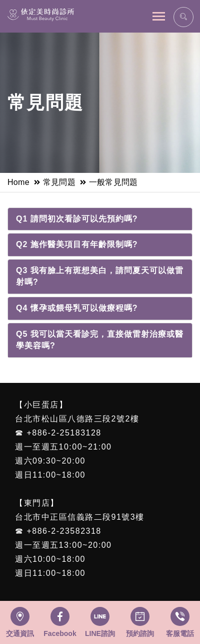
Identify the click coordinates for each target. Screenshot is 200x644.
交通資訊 (20, 633)
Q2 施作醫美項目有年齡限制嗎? (77, 244)
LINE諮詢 (100, 633)
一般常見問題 (113, 182)
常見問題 (59, 182)
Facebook (60, 633)
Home (18, 182)
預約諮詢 (140, 633)
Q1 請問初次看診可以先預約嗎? (77, 219)
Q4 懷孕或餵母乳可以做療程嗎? (77, 308)
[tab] (100, 219)
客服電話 (180, 633)
